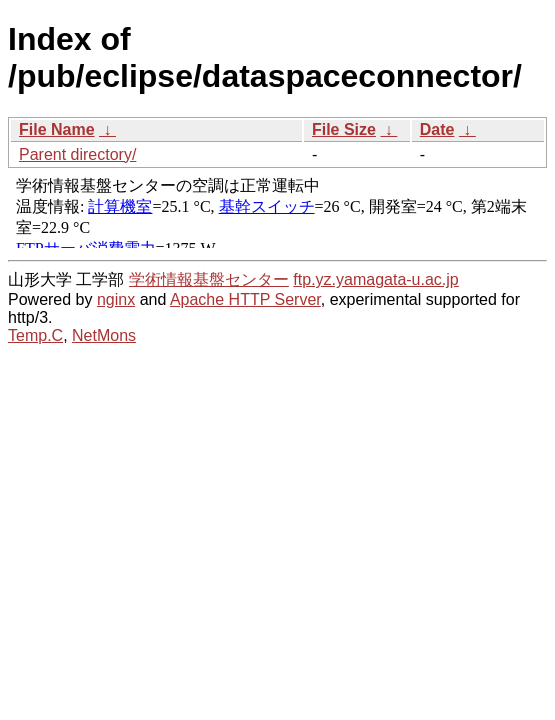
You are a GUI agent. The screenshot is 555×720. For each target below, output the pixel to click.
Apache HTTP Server (245, 299)
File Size (344, 129)
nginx (116, 299)
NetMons (104, 335)
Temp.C (35, 335)
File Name (57, 129)
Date (437, 129)
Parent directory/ (77, 154)
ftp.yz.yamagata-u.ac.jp (375, 279)
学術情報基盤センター (209, 279)
